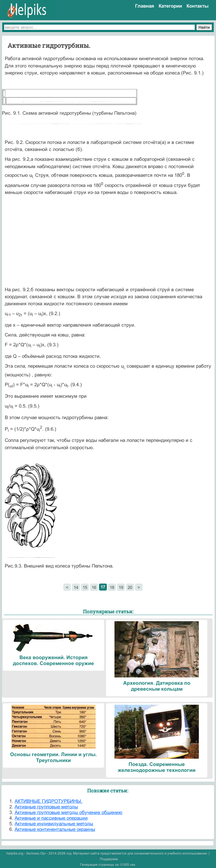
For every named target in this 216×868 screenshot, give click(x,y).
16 (94, 587)
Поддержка (109, 859)
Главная (145, 6)
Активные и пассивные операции (51, 818)
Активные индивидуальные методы (54, 824)
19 (121, 587)
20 (130, 587)
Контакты (198, 6)
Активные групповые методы (46, 807)
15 (85, 587)
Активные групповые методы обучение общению (68, 812)
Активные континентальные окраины (55, 829)
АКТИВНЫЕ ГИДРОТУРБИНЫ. (49, 801)
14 (76, 587)
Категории (170, 6)
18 (112, 587)
